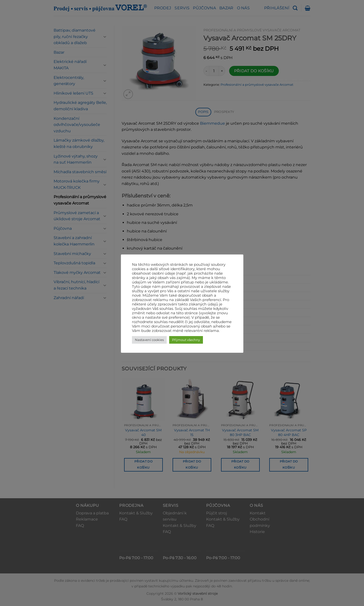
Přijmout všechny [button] (186, 340)
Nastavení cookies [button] (149, 340)
